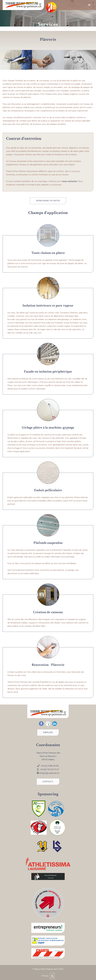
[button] (89, 5)
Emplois (48, 732)
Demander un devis (48, 201)
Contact (48, 782)
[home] (23, 5)
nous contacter (70, 181)
